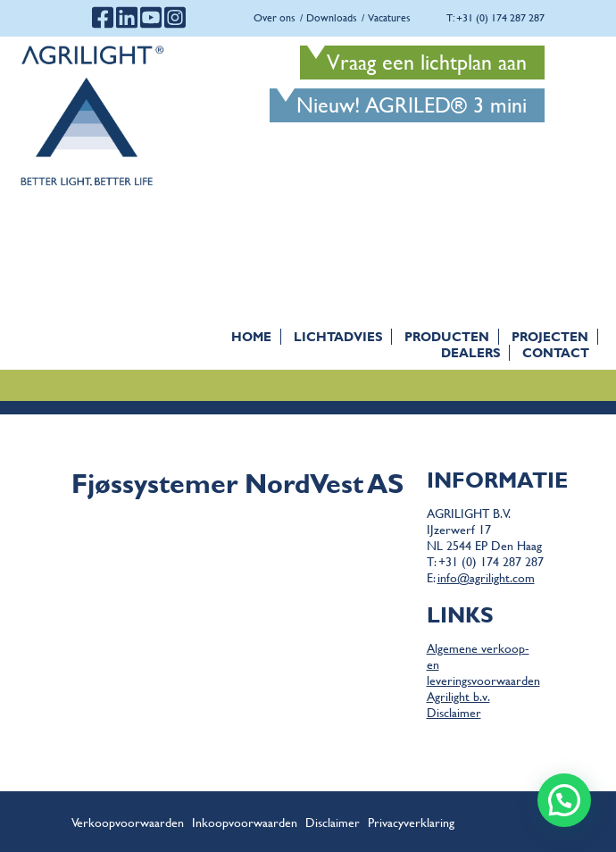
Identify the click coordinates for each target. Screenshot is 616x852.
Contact (556, 352)
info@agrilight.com (486, 577)
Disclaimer (454, 712)
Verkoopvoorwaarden (128, 822)
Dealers (470, 352)
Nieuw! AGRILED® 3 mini (412, 105)
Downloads (332, 17)
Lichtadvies (338, 336)
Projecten (550, 336)
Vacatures (389, 17)
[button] (564, 800)
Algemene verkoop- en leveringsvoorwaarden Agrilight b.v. (483, 672)
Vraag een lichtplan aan (427, 62)
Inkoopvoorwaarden (245, 822)
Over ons (275, 17)
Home (251, 336)
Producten (447, 336)
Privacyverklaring (411, 822)
